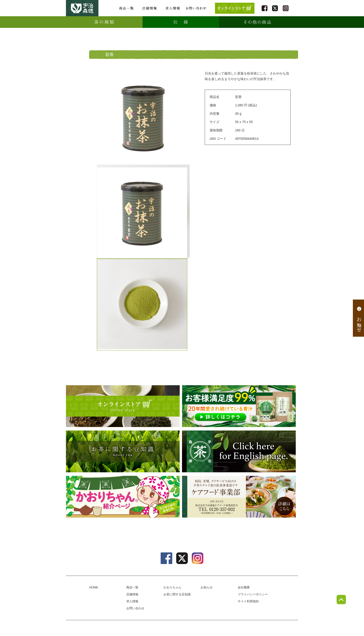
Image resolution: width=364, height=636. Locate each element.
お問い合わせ (196, 8)
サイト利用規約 (248, 601)
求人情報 (173, 8)
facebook (265, 8)
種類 (104, 22)
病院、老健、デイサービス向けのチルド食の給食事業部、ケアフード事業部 (239, 497)
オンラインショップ (123, 406)
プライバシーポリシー (253, 594)
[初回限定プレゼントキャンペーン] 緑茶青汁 (239, 406)
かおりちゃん (123, 497)
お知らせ (359, 318)
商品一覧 (126, 8)
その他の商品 (257, 22)
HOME (94, 587)
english (239, 451)
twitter (275, 8)
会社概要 (244, 587)
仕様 (181, 22)
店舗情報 (149, 8)
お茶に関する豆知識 (123, 451)
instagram (286, 8)
